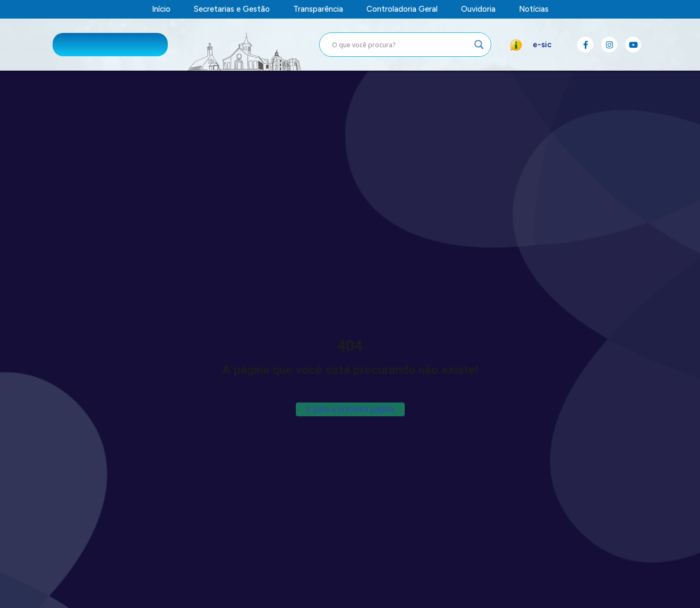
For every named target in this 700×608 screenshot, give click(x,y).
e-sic (542, 45)
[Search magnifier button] (479, 45)
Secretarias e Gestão (232, 9)
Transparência (318, 9)
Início (161, 9)
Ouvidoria (478, 9)
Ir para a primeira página (350, 409)
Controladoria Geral (402, 9)
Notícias (534, 9)
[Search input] (400, 45)
